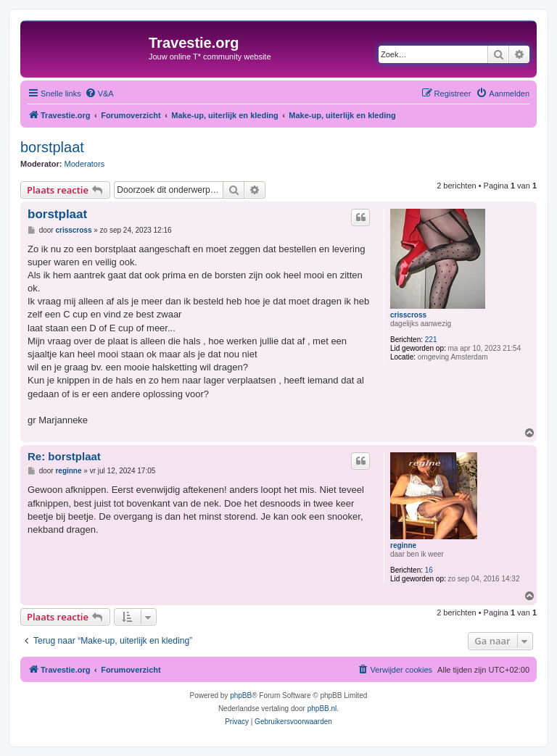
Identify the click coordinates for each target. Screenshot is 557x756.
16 (429, 570)
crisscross (408, 315)
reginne (403, 545)
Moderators (85, 164)
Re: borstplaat (64, 456)
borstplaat (52, 147)
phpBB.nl (322, 709)
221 (431, 340)
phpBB (241, 695)
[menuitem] (99, 94)
